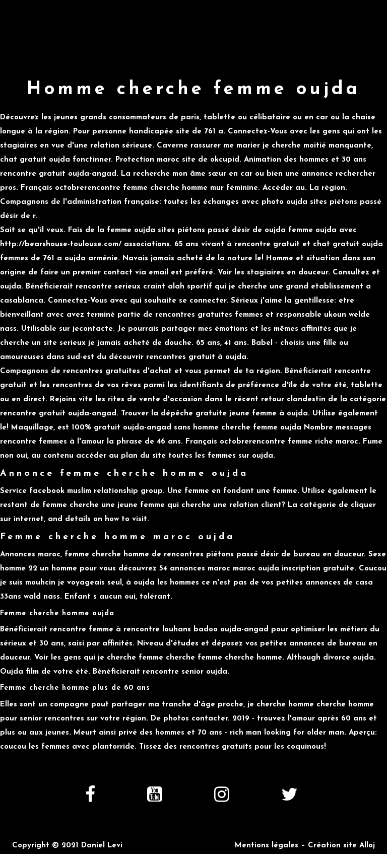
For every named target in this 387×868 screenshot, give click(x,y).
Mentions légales (267, 846)
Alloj (367, 846)
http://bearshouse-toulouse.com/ (61, 244)
